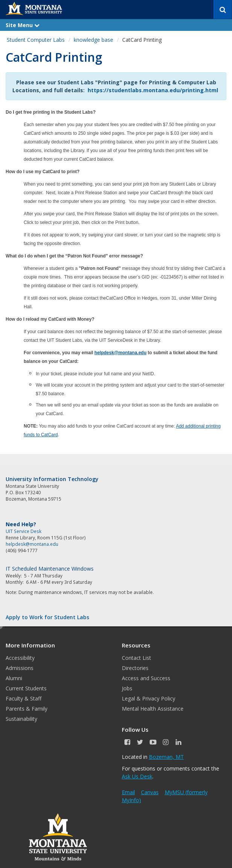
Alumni (14, 678)
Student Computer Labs (36, 40)
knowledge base (93, 40)
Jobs (127, 688)
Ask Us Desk (137, 776)
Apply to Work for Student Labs (47, 617)
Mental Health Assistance (153, 709)
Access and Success (146, 678)
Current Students (26, 688)
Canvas (150, 792)
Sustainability (21, 719)
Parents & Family (27, 709)
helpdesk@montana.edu (120, 353)
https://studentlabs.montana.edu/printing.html (153, 90)
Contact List (136, 658)
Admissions (20, 668)
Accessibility (20, 658)
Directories (135, 668)
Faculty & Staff (24, 698)
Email (128, 792)
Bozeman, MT (166, 757)
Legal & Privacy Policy (149, 698)
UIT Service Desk (24, 531)
